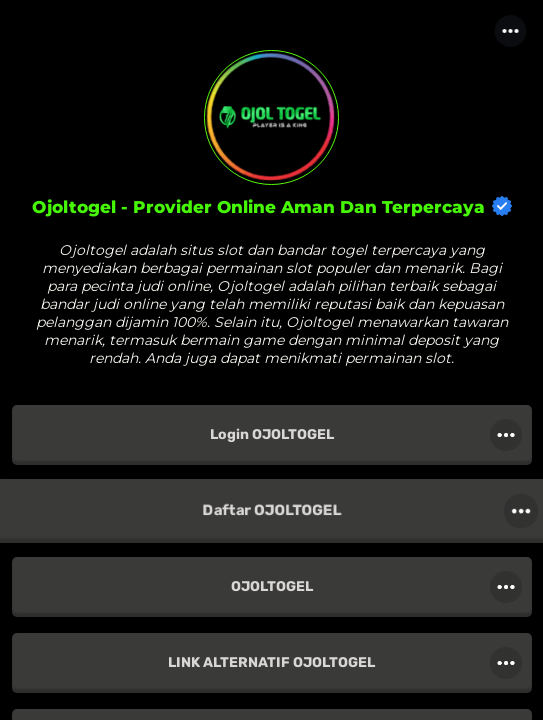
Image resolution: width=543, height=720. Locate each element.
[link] (272, 435)
